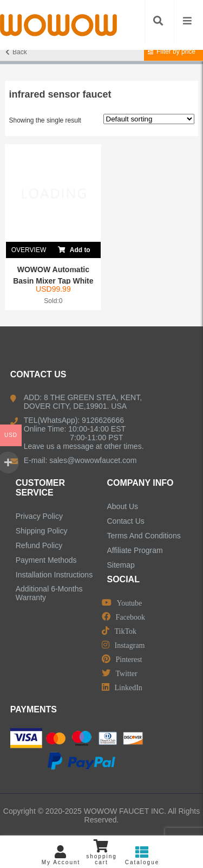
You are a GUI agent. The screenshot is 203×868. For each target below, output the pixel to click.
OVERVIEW (29, 250)
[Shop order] (149, 119)
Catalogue (142, 855)
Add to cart (74, 250)
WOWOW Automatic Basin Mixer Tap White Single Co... (53, 281)
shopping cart (101, 852)
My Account (61, 855)
